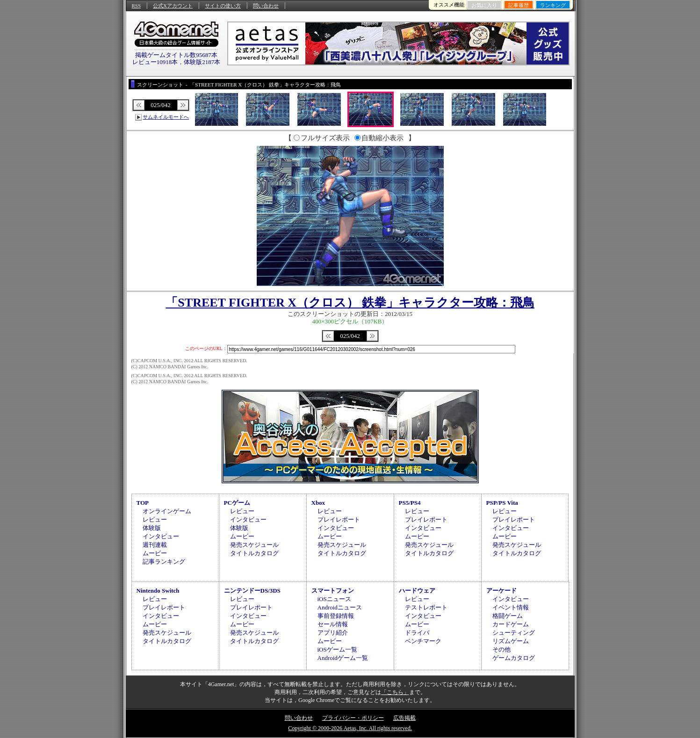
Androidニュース (340, 607)
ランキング (553, 5)
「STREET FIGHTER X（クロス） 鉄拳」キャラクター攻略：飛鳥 (350, 303)
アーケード (502, 591)
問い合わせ (266, 6)
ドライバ (417, 633)
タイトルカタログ (254, 553)
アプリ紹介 (333, 633)
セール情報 (333, 624)
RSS (137, 6)
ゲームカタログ (514, 658)
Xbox (318, 503)
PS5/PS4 (410, 503)
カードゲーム (511, 624)
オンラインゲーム (167, 511)
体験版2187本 (202, 62)
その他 (502, 649)
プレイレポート (339, 519)
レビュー (155, 519)
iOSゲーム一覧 (337, 649)
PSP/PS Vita (502, 503)
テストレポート (426, 607)
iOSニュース (334, 599)
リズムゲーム (511, 641)
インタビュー (161, 536)
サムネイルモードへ (166, 117)
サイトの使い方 (223, 6)
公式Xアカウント (173, 6)
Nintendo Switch (158, 591)
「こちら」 (395, 692)
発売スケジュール (254, 545)
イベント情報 (511, 607)
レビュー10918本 (155, 62)
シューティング (514, 633)
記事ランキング (164, 562)
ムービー (155, 553)
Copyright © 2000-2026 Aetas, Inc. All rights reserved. (350, 728)
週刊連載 (155, 545)
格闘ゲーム (508, 616)
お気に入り (484, 5)
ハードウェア (417, 591)
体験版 (152, 528)
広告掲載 (404, 718)
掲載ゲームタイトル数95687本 (176, 55)
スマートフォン (333, 591)
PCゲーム (237, 503)
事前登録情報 (336, 616)
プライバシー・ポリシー (353, 718)
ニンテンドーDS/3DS (252, 591)
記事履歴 (519, 5)
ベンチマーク (423, 641)
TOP (143, 503)
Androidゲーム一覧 (343, 658)
